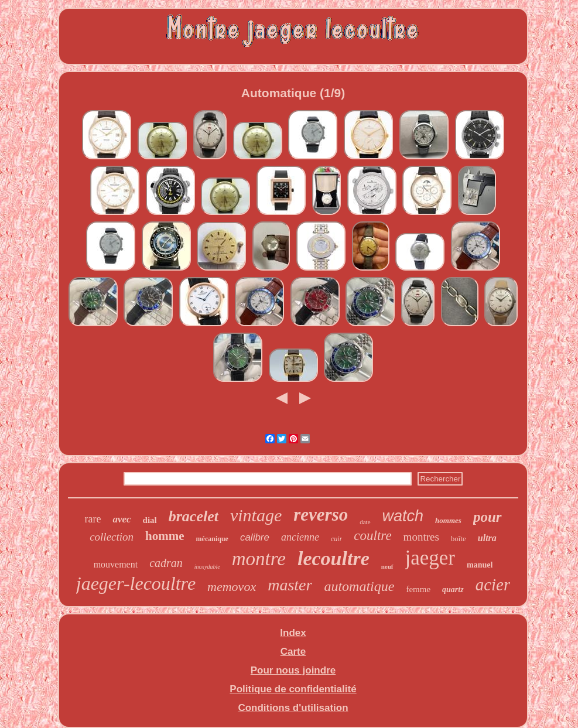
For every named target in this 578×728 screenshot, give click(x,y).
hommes (448, 520)
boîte (459, 539)
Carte (293, 652)
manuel (480, 565)
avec (122, 519)
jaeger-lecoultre (136, 583)
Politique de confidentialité (293, 689)
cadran (166, 563)
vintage (256, 515)
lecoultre (334, 558)
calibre (255, 537)
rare (93, 519)
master (290, 585)
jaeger (430, 558)
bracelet (194, 516)
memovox (232, 587)
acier (493, 585)
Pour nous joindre (293, 670)
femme (418, 589)
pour (488, 517)
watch (403, 516)
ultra (487, 538)
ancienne (300, 537)
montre (259, 559)
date (365, 522)
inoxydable (207, 567)
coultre (372, 536)
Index (293, 633)
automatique (359, 586)
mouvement (116, 564)
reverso (321, 515)
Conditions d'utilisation (293, 708)
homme (165, 536)
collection (112, 537)
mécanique (212, 539)
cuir (336, 539)
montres (421, 537)
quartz (453, 589)
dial (150, 520)
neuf (387, 566)
